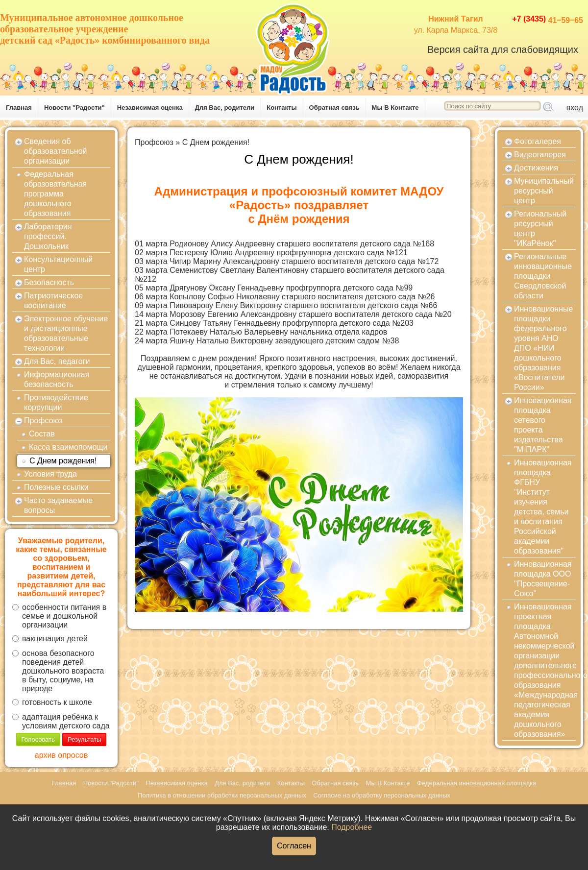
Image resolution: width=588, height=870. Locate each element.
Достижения (536, 168)
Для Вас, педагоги (57, 361)
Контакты (282, 108)
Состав (42, 434)
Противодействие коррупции (56, 402)
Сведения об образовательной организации (55, 151)
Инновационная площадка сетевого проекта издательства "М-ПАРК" (543, 425)
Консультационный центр (58, 264)
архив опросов (61, 755)
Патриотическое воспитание (53, 301)
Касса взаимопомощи (68, 447)
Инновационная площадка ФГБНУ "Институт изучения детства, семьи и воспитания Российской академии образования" (543, 507)
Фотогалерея (538, 141)
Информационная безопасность (57, 379)
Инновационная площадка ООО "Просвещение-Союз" (543, 579)
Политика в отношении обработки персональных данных (222, 795)
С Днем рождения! (63, 461)
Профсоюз (43, 421)
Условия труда (50, 474)
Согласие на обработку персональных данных (382, 795)
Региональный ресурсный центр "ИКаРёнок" (540, 229)
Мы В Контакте (395, 108)
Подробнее (352, 827)
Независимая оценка (150, 108)
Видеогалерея (540, 155)
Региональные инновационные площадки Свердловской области (543, 276)
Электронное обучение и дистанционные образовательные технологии (66, 333)
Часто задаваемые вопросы (58, 505)
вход (575, 108)
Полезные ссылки (56, 487)
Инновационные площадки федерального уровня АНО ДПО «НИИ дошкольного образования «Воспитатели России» (543, 348)
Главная (19, 108)
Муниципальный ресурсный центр (544, 191)
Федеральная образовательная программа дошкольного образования (55, 194)
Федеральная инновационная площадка (477, 783)
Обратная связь (334, 108)
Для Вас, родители (225, 108)
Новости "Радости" (74, 108)
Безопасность (49, 282)
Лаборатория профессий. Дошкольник (48, 236)
